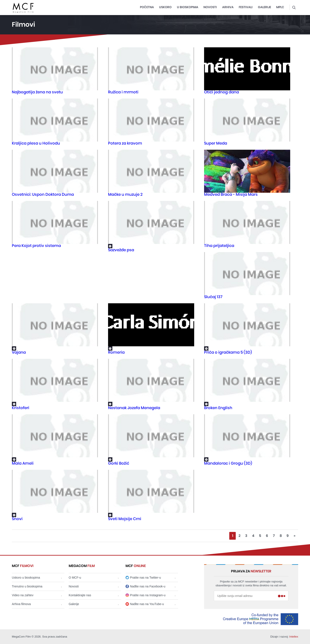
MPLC (280, 7)
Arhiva (228, 7)
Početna (147, 7)
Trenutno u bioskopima (27, 586)
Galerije (264, 7)
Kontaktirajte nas (80, 595)
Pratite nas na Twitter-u (143, 578)
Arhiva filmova (21, 604)
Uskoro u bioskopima (26, 578)
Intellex (294, 637)
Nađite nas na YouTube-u (145, 604)
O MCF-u (75, 578)
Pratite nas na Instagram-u (146, 595)
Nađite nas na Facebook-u (145, 586)
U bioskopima (188, 7)
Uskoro (165, 7)
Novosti (210, 7)
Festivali (246, 7)
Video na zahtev (23, 595)
